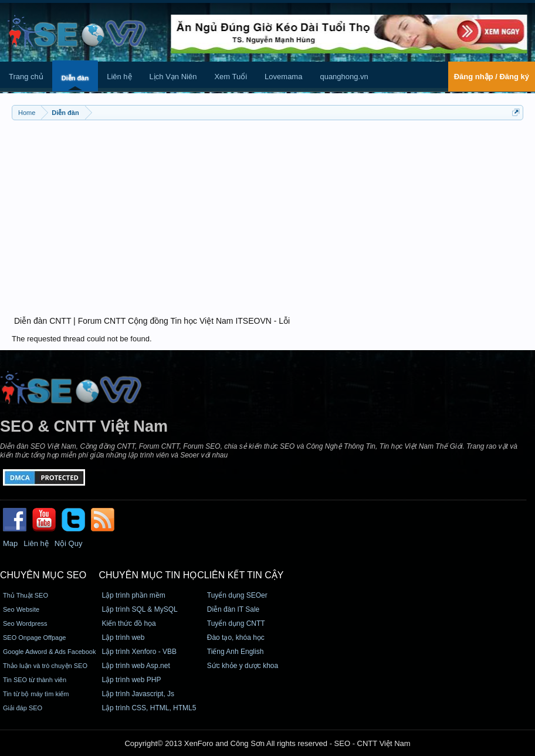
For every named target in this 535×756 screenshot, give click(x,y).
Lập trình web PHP (131, 680)
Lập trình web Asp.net (136, 666)
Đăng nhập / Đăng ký (492, 77)
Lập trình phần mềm (133, 595)
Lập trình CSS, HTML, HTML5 (149, 708)
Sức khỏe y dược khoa (243, 666)
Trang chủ (26, 77)
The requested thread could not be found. (82, 339)
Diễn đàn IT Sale (233, 609)
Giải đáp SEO (23, 708)
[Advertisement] (267, 211)
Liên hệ (119, 77)
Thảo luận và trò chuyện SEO (45, 666)
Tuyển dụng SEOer (237, 595)
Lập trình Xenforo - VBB (139, 652)
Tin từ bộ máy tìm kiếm (36, 694)
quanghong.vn (344, 77)
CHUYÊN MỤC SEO (43, 575)
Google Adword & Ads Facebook (49, 652)
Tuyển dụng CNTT (236, 623)
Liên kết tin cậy (244, 575)
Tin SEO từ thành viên (35, 680)
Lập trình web (123, 638)
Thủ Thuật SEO (26, 595)
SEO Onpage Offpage (34, 638)
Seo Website (21, 609)
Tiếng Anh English (236, 652)
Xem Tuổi (231, 77)
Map (10, 543)
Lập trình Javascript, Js (138, 694)
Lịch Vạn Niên (173, 77)
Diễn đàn (75, 78)
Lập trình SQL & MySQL (139, 609)
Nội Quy (69, 543)
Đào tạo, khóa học (236, 638)
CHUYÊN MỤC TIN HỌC (151, 575)
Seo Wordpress (25, 623)
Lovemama (283, 77)
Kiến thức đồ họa (128, 623)
